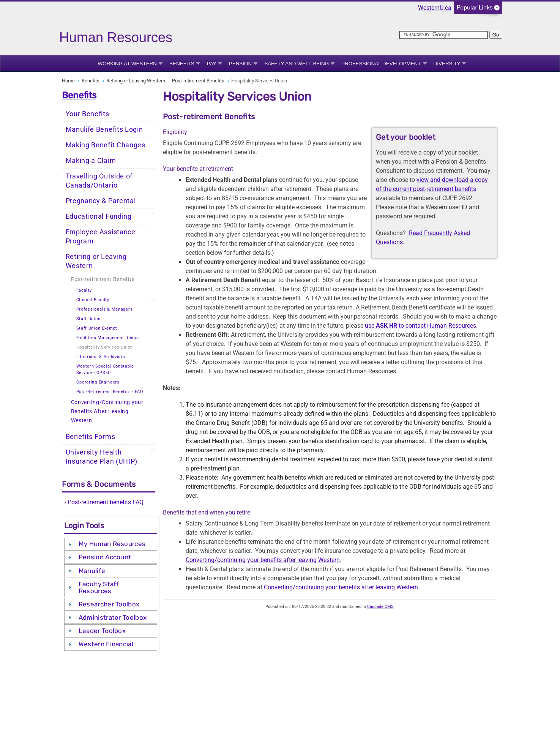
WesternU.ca (435, 8)
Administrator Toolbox (113, 617)
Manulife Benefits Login (104, 129)
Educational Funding (99, 216)
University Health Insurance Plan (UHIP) (102, 457)
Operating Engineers (98, 382)
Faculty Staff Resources (99, 587)
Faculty (84, 290)
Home (68, 81)
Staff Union (88, 319)
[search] (444, 35)
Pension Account (105, 557)
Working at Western (128, 64)
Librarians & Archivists (101, 357)
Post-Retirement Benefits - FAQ (110, 392)
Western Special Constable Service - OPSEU (105, 369)
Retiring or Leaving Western (136, 81)
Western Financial (106, 644)
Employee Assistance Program (101, 237)
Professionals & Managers (105, 309)
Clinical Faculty (93, 300)
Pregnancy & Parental (101, 201)
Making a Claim (91, 161)
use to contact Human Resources (420, 326)
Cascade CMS (380, 607)
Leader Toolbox (102, 631)
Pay (212, 64)
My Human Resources (112, 544)
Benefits (182, 64)
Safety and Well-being (297, 64)
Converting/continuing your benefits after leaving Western (263, 560)
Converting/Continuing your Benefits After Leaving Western (107, 411)
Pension (240, 64)
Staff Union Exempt (97, 328)
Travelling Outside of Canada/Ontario (99, 181)
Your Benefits (88, 114)
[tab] (111, 544)
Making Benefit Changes (106, 145)
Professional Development (381, 64)
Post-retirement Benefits (198, 81)
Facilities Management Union (108, 338)
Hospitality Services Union (105, 347)
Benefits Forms (91, 437)
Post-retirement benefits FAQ (106, 502)
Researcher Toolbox (109, 604)
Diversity (447, 64)
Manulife (92, 571)
